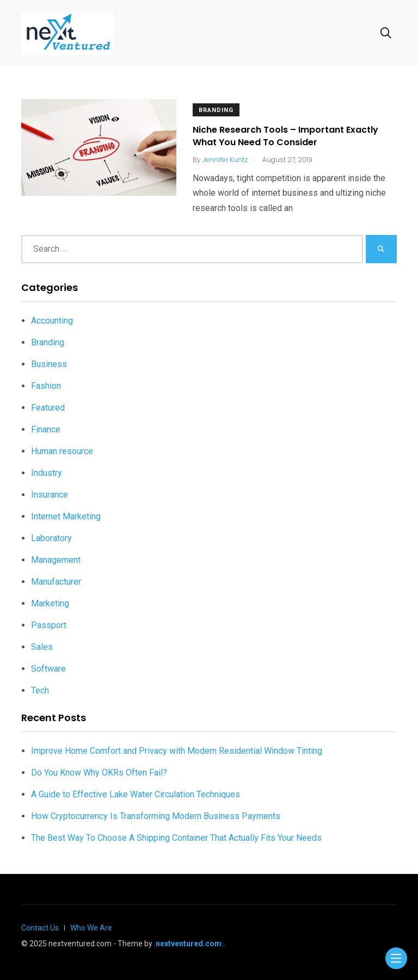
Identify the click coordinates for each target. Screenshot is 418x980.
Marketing (50, 603)
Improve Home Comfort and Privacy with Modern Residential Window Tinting (177, 751)
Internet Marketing (66, 516)
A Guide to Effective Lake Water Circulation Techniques (136, 794)
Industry (47, 473)
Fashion (46, 386)
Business (49, 364)
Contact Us (40, 928)
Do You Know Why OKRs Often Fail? (99, 773)
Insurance (50, 495)
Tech (40, 690)
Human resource (62, 451)
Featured (48, 408)
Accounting (52, 321)
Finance (46, 429)
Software (48, 669)
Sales (42, 647)
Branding (216, 110)
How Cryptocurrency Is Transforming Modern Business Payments (156, 816)
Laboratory (51, 538)
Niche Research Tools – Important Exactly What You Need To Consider (285, 136)
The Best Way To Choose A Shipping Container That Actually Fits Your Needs (176, 838)
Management (56, 560)
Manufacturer (56, 582)
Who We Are (91, 928)
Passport (49, 625)
